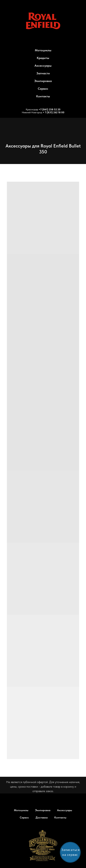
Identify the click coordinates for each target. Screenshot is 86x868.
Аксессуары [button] (43, 66)
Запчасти (43, 73)
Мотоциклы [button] (43, 50)
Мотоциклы (21, 810)
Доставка (42, 817)
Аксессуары (65, 810)
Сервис (43, 89)
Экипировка (43, 81)
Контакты (43, 96)
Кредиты (43, 58)
